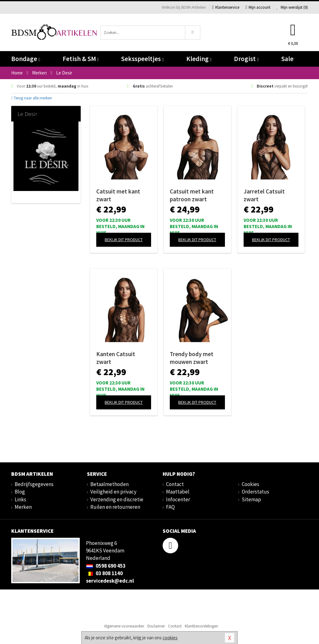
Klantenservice (226, 7)
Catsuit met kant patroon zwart (192, 195)
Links (20, 499)
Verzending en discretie (117, 499)
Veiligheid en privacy (113, 492)
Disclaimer (156, 626)
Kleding (199, 59)
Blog (20, 492)
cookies (170, 638)
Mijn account (258, 7)
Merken (23, 507)
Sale (287, 59)
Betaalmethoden (110, 484)
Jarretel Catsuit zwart (264, 195)
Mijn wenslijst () (292, 7)
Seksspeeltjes (142, 59)
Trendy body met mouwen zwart (192, 358)
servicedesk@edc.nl (110, 581)
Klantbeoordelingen (201, 626)
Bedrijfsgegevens (34, 484)
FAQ (170, 507)
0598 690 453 (106, 566)
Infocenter (178, 499)
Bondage (26, 59)
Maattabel (178, 492)
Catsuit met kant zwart (118, 195)
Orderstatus (255, 492)
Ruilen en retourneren (115, 507)
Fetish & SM (81, 59)
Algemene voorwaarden (124, 626)
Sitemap (251, 499)
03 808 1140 (104, 573)
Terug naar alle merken (32, 98)
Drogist (246, 59)
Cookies (250, 484)
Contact (175, 484)
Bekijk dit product (124, 240)
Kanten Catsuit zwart (116, 358)
